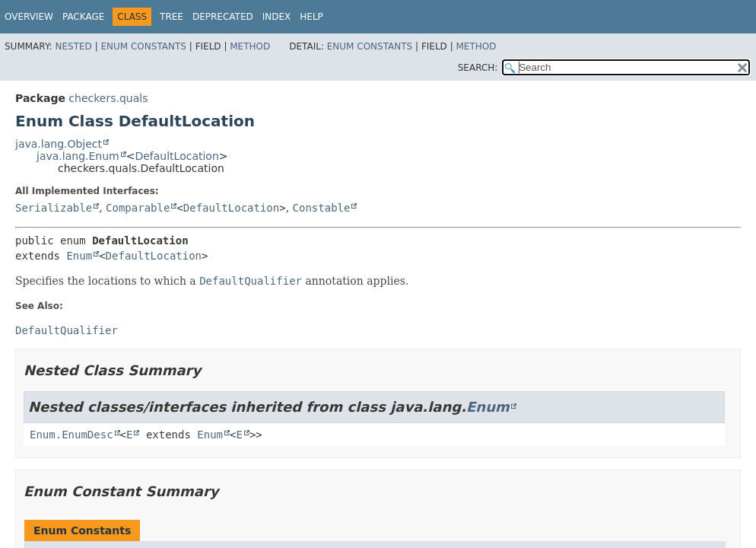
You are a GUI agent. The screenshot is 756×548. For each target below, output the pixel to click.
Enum (79, 256)
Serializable (54, 208)
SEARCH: (478, 68)
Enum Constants (143, 46)
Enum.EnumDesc (71, 435)
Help (311, 17)
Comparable (138, 208)
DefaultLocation (176, 156)
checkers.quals (108, 98)
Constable (322, 208)
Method (250, 46)
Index (277, 17)
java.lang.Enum (78, 156)
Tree (172, 17)
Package (83, 17)
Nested (73, 46)
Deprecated (223, 17)
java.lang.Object (59, 144)
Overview (29, 17)
